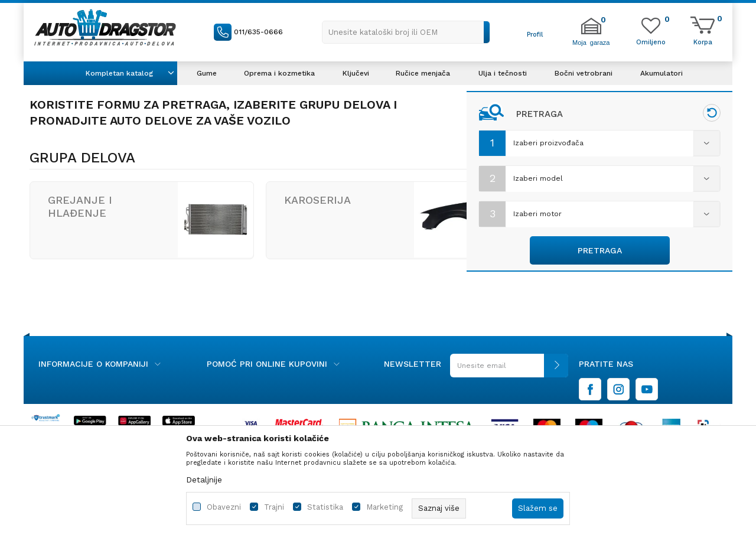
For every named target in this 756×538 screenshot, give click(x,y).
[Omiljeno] (651, 41)
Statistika (325, 507)
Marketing (384, 507)
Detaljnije (204, 480)
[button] (406, 32)
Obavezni (224, 507)
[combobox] (599, 144)
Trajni (274, 507)
